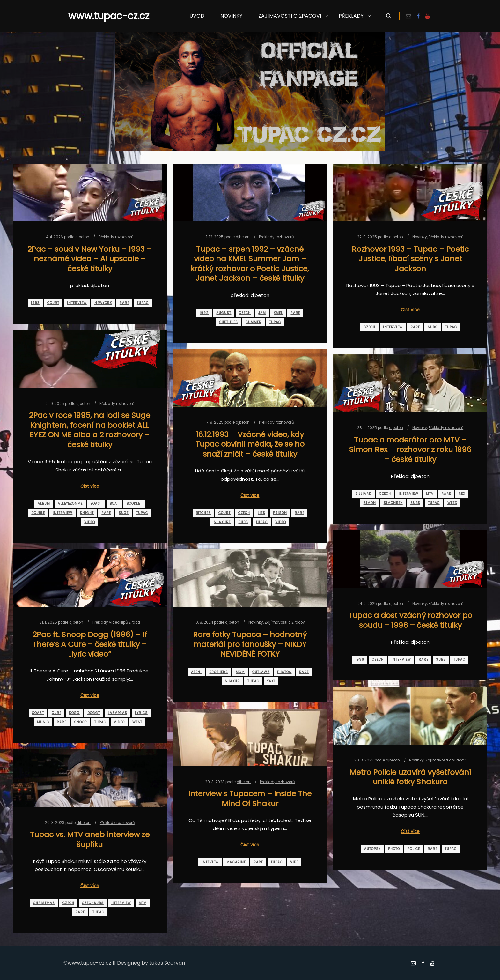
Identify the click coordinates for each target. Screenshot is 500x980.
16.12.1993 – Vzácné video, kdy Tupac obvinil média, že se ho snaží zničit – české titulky (250, 444)
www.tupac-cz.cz (100, 16)
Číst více (410, 310)
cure (56, 713)
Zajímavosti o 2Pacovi (285, 622)
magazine (236, 862)
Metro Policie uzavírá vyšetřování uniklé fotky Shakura (410, 777)
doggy (94, 713)
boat (114, 504)
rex (462, 494)
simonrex (393, 503)
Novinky (420, 237)
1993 (35, 303)
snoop (80, 722)
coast (38, 713)
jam (262, 313)
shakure (222, 522)
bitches (203, 513)
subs (433, 327)
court (53, 303)
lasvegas (118, 713)
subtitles (228, 322)
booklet (134, 504)
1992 (204, 313)
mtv (430, 494)
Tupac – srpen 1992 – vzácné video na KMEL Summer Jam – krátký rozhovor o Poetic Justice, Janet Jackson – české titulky (250, 264)
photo (394, 849)
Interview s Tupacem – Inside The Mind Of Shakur (250, 798)
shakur (232, 681)
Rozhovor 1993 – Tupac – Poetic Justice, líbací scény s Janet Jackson (410, 259)
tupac (143, 303)
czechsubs (93, 903)
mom (240, 672)
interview (77, 303)
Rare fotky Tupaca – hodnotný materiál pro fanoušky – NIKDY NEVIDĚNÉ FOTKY (250, 644)
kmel (278, 313)
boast (96, 504)
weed (452, 503)
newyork (103, 303)
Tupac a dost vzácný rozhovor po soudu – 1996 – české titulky (410, 620)
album (44, 504)
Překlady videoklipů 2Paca (116, 622)
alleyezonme (70, 504)
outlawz (261, 672)
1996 (360, 660)
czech (245, 313)
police (414, 849)
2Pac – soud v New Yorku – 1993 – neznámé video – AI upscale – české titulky (90, 259)
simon (370, 503)
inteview (210, 862)
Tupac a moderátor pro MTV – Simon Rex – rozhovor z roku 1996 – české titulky (410, 449)
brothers (219, 672)
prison (280, 513)
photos (284, 672)
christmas (44, 903)
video (90, 522)
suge (124, 513)
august (224, 313)
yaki (271, 681)
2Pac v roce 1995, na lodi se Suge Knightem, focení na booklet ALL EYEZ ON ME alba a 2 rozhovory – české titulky (90, 430)
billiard (363, 494)
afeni (196, 672)
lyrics (141, 713)
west (137, 722)
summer (254, 322)
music (43, 722)
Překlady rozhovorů (116, 237)
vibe (294, 862)
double (38, 513)
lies (261, 513)
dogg (74, 713)
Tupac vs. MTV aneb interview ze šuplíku (90, 839)
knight (87, 513)
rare (124, 303)
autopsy (372, 849)
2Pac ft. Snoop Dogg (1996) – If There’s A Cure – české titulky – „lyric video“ (90, 644)
